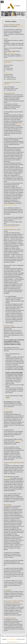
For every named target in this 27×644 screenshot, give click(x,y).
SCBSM (14, 639)
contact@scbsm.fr (11, 53)
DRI (5, 85)
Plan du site (17, 642)
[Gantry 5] (13, 6)
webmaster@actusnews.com (10, 205)
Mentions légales (11, 642)
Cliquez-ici (8, 399)
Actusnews (6, 73)
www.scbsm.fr (21, 26)
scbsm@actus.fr (20, 124)
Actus (5, 64)
